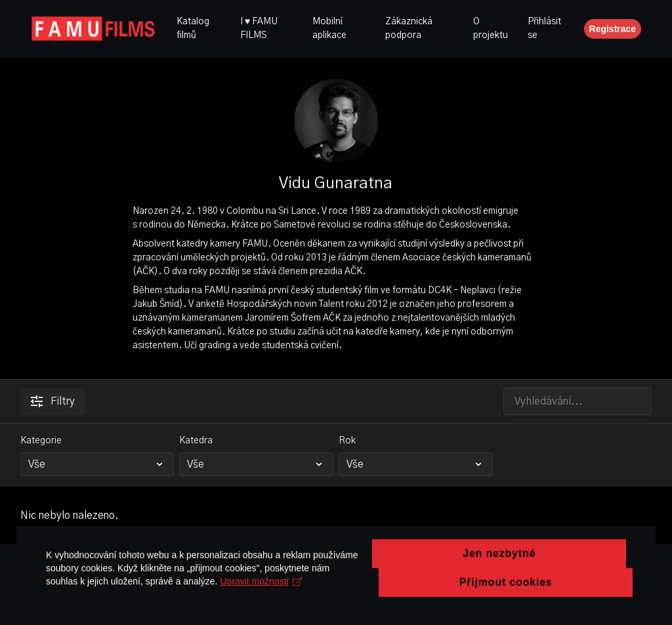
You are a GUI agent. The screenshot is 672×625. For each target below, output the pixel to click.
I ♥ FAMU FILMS (259, 29)
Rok (347, 441)
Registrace (613, 29)
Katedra (196, 441)
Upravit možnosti (261, 618)
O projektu (491, 29)
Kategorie (41, 441)
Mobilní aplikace (329, 29)
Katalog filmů (193, 29)
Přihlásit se (544, 29)
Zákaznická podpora (409, 29)
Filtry (53, 401)
